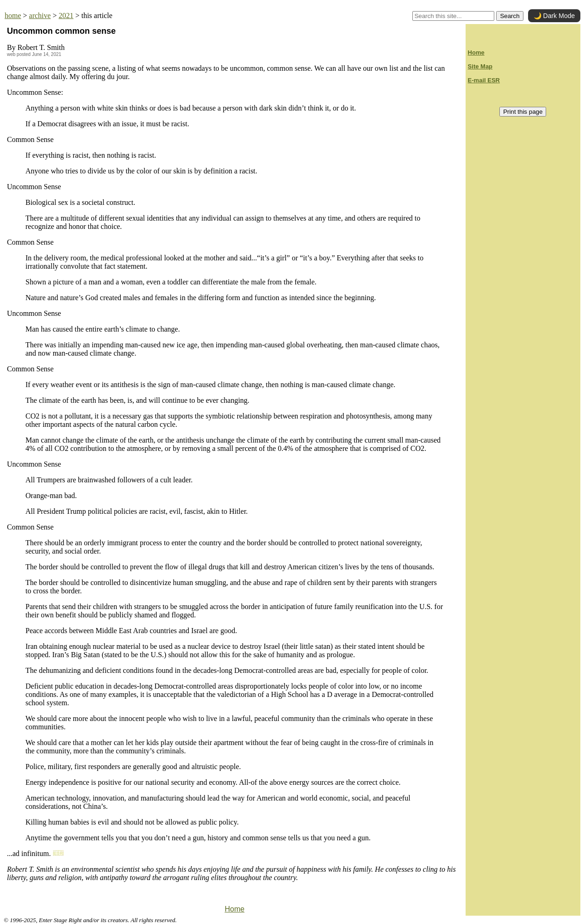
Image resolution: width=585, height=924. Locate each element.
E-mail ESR (484, 80)
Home (234, 909)
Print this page (523, 112)
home (13, 15)
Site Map (480, 66)
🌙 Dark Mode (554, 16)
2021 (66, 15)
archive (40, 15)
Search (510, 16)
